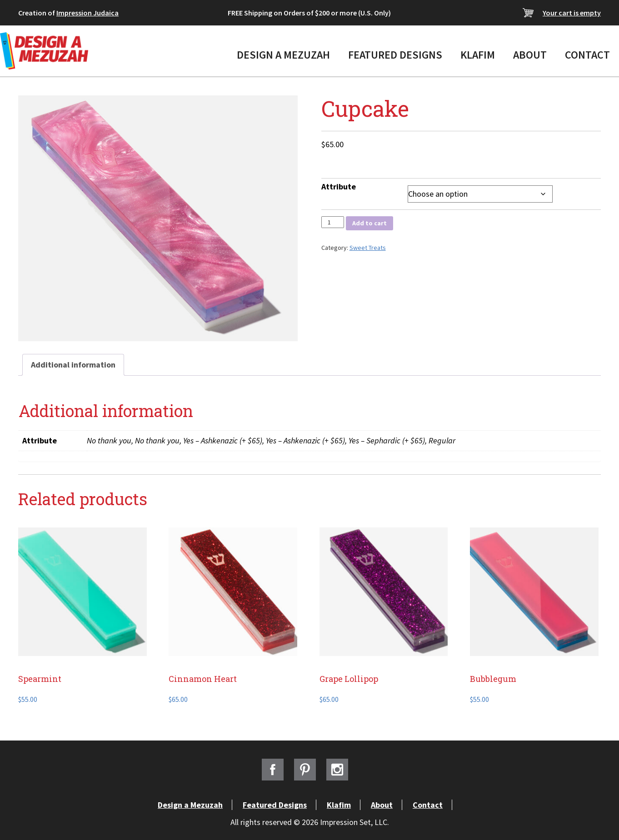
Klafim (478, 55)
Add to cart (369, 223)
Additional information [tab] (73, 365)
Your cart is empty (572, 13)
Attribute (339, 186)
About (530, 55)
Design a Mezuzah (283, 55)
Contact (587, 55)
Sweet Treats (368, 248)
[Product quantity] (333, 222)
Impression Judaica (87, 13)
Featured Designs (395, 55)
